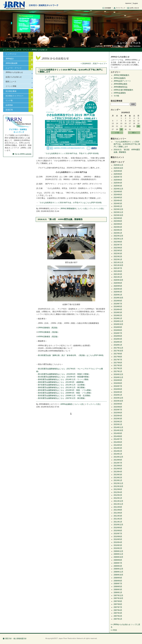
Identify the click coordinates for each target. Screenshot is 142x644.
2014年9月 (118, 433)
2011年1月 (118, 522)
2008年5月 (118, 587)
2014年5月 (118, 445)
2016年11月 (118, 377)
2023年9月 (118, 218)
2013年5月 (118, 469)
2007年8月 (118, 604)
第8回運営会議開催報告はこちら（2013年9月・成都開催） (62, 382)
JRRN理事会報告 (120, 84)
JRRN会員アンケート (122, 81)
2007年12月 (118, 595)
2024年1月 (118, 206)
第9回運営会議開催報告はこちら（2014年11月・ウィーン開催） (64, 379)
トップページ (8, 50)
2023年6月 (118, 224)
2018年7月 (118, 333)
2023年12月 (118, 209)
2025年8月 (118, 174)
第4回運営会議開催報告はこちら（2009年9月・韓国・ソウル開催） (65, 393)
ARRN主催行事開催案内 (123, 90)
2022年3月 (118, 254)
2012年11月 (118, 483)
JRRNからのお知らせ (14, 72)
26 (138, 126)
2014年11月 (118, 427)
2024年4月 (118, 201)
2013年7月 (118, 463)
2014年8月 (118, 436)
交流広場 (9, 110)
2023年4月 (118, 227)
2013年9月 (118, 460)
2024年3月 (118, 204)
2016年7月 (118, 386)
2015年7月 (118, 410)
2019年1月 (118, 318)
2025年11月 (118, 165)
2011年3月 (118, 516)
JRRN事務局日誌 (120, 87)
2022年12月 (118, 236)
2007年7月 (118, 607)
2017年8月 (118, 357)
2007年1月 (118, 619)
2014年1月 (118, 454)
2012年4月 (118, 492)
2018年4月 (118, 339)
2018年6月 (118, 336)
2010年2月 (118, 548)
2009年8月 (118, 560)
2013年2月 (118, 478)
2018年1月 (118, 345)
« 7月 (117, 133)
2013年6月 (118, 466)
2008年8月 (118, 581)
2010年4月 (118, 542)
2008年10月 (118, 575)
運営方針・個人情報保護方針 (16, 638)
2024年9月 (118, 192)
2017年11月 (118, 348)
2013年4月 (118, 472)
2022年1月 (118, 259)
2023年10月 (118, 215)
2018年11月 (118, 321)
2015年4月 (118, 416)
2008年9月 (118, 578)
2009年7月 (118, 563)
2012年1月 (118, 498)
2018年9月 (118, 327)
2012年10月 (118, 486)
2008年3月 (118, 590)
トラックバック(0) (96, 209)
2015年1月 (118, 424)
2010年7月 (118, 534)
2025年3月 (118, 186)
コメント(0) (82, 209)
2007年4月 (118, 610)
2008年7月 (118, 584)
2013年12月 (118, 457)
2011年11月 (118, 504)
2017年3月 (118, 365)
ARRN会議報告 (67, 404)
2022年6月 (118, 248)
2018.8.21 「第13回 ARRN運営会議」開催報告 (60, 219)
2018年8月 (118, 330)
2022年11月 (118, 239)
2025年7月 (118, 177)
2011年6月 (118, 513)
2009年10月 (118, 557)
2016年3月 (118, 392)
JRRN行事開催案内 (68, 209)
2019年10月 (118, 298)
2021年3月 (118, 274)
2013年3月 (118, 475)
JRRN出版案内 (120, 78)
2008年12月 (118, 569)
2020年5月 (118, 286)
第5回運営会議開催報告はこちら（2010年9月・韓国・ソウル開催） (65, 390)
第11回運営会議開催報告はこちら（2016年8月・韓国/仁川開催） (64, 374)
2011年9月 (118, 507)
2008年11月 (118, 572)
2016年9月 (118, 380)
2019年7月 (118, 304)
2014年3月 (118, 448)
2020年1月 (118, 295)
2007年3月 (118, 613)
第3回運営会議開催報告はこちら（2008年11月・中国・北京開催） (65, 396)
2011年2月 (118, 519)
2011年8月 (118, 510)
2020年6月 (118, 283)
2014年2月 (118, 451)
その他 (116, 96)
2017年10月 (118, 351)
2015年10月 (118, 401)
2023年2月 (118, 230)
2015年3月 (118, 419)
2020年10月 (118, 280)
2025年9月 (118, 171)
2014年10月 (118, 430)
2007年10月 (118, 598)
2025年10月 (118, 168)
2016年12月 (118, 374)
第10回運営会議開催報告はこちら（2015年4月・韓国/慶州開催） (64, 377)
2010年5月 (118, 539)
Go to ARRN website (23, 154)
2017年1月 (118, 371)
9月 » (134, 133)
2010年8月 (118, 531)
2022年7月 (118, 245)
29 (121, 129)
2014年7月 (118, 439)
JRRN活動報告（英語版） (48, 328)
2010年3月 (118, 545)
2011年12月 (118, 501)
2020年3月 (118, 292)
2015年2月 (118, 422)
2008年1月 (118, 592)
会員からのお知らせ (14, 77)
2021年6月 (118, 271)
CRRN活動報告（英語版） (49, 332)
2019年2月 (118, 315)
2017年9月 (118, 354)
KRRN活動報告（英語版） (49, 337)
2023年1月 (118, 233)
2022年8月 (118, 242)
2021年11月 (118, 262)
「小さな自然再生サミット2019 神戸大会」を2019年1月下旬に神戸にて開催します (70, 71)
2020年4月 (118, 289)
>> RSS (114, 630)
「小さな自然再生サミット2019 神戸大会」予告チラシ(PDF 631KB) (71, 153)
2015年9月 (118, 404)
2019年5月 (118, 307)
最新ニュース (11, 82)
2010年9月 (118, 528)
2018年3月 (118, 342)
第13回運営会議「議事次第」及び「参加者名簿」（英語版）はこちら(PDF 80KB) (71, 355)
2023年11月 (118, 212)
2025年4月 (118, 183)
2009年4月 (118, 566)
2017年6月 (118, 363)
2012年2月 (118, 495)
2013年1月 (118, 480)
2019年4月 (118, 309)
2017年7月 (118, 360)
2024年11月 (118, 189)
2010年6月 (118, 537)
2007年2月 (118, 616)
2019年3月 (118, 312)
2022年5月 (118, 251)
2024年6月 (118, 195)
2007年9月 (118, 601)
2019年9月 (118, 301)
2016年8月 (118, 383)
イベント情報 (11, 86)
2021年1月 (118, 277)
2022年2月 (118, 256)
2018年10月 (118, 324)
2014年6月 (118, 442)
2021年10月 (118, 265)
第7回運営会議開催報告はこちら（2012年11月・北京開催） (62, 385)
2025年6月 (118, 180)
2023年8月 (118, 221)
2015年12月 (118, 398)
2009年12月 (118, 551)
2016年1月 (118, 395)
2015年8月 (118, 407)
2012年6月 (118, 489)
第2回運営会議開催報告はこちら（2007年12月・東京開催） (62, 398)
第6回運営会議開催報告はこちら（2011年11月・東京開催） (62, 388)
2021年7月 (118, 268)
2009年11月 (118, 554)
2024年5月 (118, 198)
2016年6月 (118, 389)
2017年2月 (118, 368)
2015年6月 (118, 413)
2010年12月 (118, 525)
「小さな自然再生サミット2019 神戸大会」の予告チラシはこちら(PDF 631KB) (70, 203)
